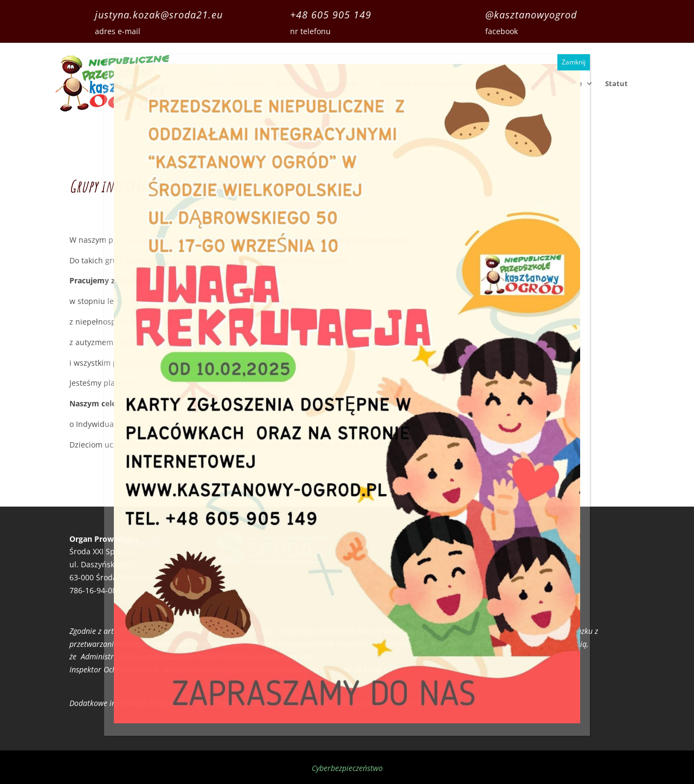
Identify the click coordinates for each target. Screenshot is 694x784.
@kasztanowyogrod (531, 15)
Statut (616, 83)
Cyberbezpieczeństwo (347, 768)
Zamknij (574, 62)
